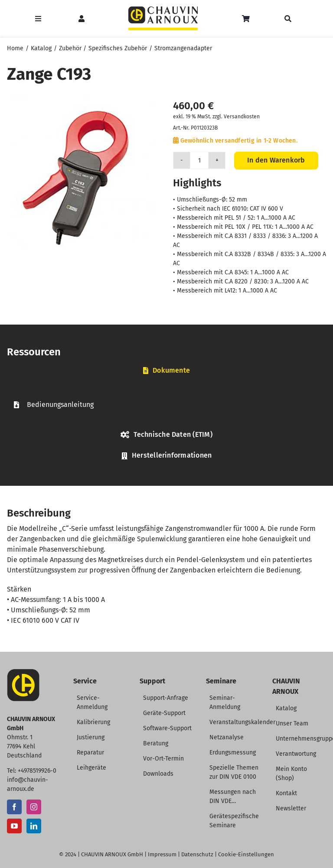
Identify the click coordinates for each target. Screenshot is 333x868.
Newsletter (291, 808)
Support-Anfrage (166, 698)
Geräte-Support (164, 713)
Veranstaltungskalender (242, 722)
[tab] (166, 371)
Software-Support (167, 728)
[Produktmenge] (199, 160)
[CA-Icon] (23, 672)
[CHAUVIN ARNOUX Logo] (163, 10)
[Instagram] (34, 807)
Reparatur (90, 753)
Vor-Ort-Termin (163, 759)
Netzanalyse (227, 737)
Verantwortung (296, 754)
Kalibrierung (93, 722)
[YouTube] (14, 826)
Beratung (156, 743)
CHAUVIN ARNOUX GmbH (112, 854)
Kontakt (286, 793)
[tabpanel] (166, 405)
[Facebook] (14, 807)
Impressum (162, 854)
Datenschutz (197, 854)
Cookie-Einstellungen (246, 854)
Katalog (286, 708)
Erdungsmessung (233, 753)
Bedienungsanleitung (60, 405)
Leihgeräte (91, 768)
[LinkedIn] (34, 826)
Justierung (91, 737)
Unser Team (292, 723)
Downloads (158, 774)
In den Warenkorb (276, 160)
